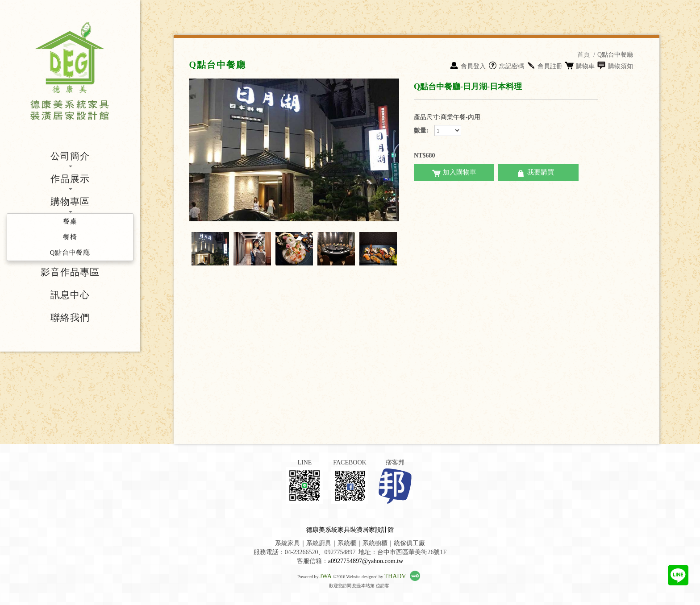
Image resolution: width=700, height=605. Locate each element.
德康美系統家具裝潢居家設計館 (350, 530)
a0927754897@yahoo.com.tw (366, 561)
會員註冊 (544, 66)
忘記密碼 (506, 66)
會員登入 (468, 66)
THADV (395, 576)
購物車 (580, 66)
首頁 (583, 55)
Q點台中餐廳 (615, 55)
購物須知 (615, 66)
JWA (326, 576)
